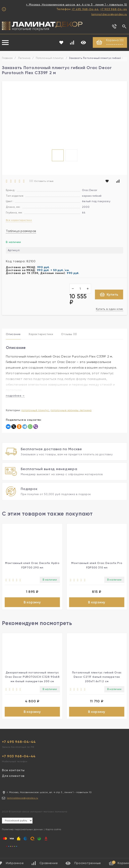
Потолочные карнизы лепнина (71, 410)
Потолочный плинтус (50, 58)
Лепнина (24, 58)
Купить (109, 295)
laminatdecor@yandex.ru (109, 14)
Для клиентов (13, 778)
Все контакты (13, 772)
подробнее (15, 396)
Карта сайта (53, 832)
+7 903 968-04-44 (114, 9)
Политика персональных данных (22, 832)
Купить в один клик (110, 309)
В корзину (32, 603)
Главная (7, 58)
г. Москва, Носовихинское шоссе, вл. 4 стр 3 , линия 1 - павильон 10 (77, 4)
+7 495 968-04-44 (85, 9)
